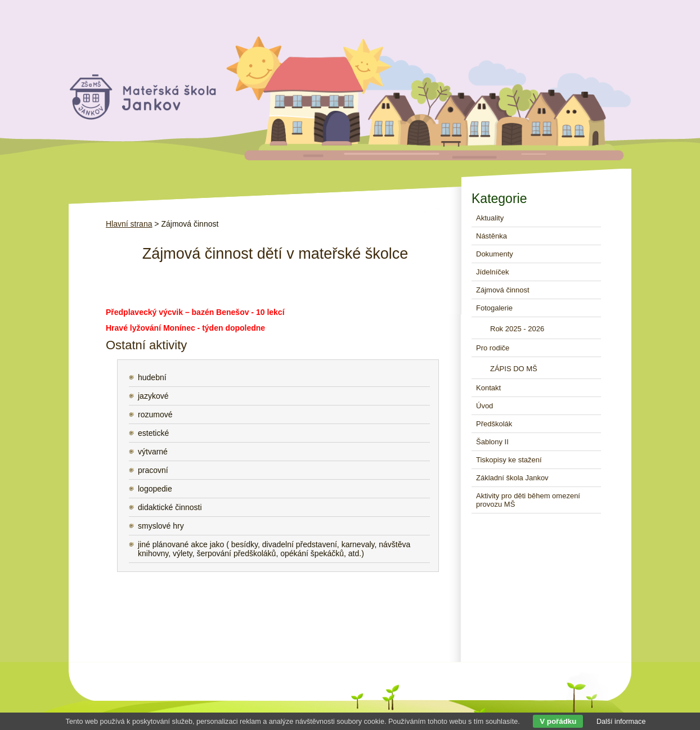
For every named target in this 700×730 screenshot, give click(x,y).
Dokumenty (495, 254)
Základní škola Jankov (512, 478)
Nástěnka (492, 236)
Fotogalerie (494, 308)
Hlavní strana (129, 224)
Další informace (621, 722)
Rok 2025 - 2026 (517, 329)
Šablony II (492, 442)
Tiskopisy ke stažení (509, 460)
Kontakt (488, 388)
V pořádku (558, 721)
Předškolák (494, 424)
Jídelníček (493, 272)
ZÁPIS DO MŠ (514, 369)
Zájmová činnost (503, 290)
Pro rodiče (493, 348)
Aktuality (490, 218)
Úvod (484, 406)
